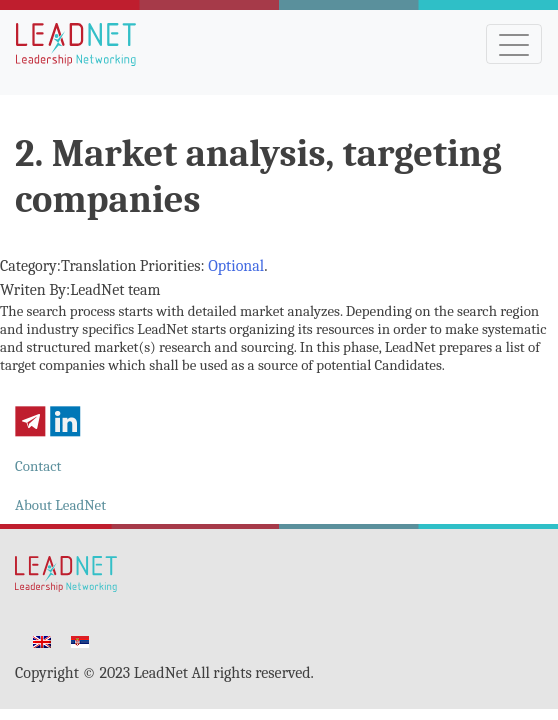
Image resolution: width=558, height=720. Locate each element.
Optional (236, 266)
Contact (38, 466)
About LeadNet (60, 505)
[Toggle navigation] (514, 44)
